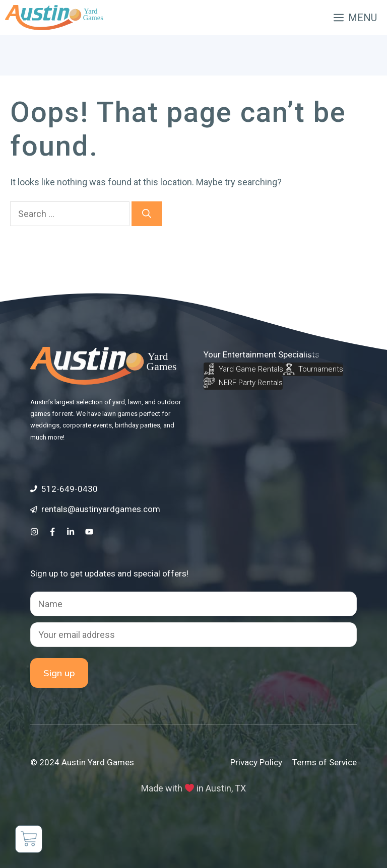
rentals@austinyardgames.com (101, 509)
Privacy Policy (256, 762)
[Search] (147, 214)
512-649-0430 (70, 489)
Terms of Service (325, 762)
